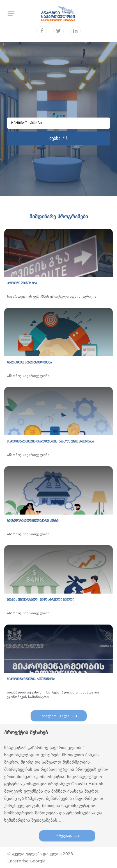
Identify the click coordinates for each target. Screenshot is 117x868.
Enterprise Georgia (26, 861)
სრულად (64, 836)
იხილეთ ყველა (56, 716)
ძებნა (59, 138)
